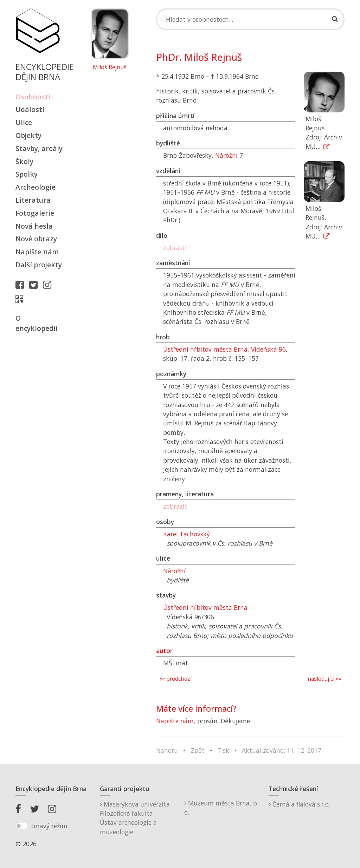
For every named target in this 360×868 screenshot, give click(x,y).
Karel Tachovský (187, 534)
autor (164, 651)
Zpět (198, 750)
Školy (24, 161)
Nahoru (167, 750)
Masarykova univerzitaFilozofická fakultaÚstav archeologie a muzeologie (135, 818)
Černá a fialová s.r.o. (299, 804)
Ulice (24, 122)
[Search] (250, 19)
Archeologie (36, 187)
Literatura (33, 200)
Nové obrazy (36, 239)
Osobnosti (33, 97)
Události (30, 109)
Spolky (27, 174)
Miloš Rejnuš (110, 67)
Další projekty (39, 265)
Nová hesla (34, 226)
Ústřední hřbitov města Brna (205, 607)
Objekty (28, 135)
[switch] (22, 826)
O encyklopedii (37, 323)
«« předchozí (175, 679)
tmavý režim (49, 826)
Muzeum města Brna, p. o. (221, 808)
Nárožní (226, 155)
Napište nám (37, 252)
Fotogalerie (35, 213)
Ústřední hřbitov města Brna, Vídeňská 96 (224, 349)
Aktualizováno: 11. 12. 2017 (282, 750)
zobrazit (175, 248)
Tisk (223, 750)
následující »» (324, 679)
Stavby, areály (39, 148)
